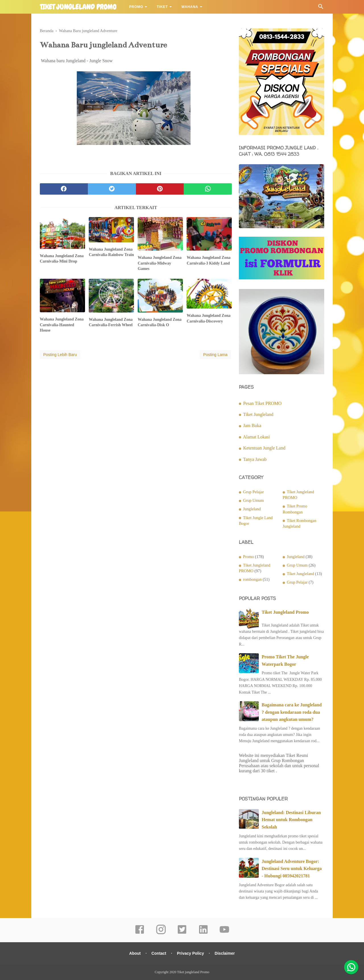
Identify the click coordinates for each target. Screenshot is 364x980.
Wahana (190, 7)
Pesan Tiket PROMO (262, 403)
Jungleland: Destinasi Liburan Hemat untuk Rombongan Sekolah (291, 820)
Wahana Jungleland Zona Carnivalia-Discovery (208, 318)
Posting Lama (215, 355)
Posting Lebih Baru (60, 355)
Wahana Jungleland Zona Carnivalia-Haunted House (62, 325)
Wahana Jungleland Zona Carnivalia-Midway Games (160, 263)
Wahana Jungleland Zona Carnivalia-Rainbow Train (111, 252)
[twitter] (112, 189)
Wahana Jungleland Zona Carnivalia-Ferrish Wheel (111, 322)
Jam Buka (252, 426)
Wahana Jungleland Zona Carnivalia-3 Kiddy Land (208, 260)
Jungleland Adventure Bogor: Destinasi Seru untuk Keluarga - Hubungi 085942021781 (292, 869)
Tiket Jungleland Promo (285, 612)
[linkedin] (203, 933)
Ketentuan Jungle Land (264, 448)
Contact (159, 953)
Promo (136, 7)
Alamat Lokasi (256, 437)
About (135, 953)
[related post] (62, 233)
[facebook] (64, 189)
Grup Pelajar (254, 492)
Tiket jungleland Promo (78, 7)
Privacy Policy (190, 953)
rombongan (253, 579)
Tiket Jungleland (258, 414)
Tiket (162, 7)
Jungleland (252, 509)
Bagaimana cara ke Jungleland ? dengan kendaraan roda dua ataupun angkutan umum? (292, 712)
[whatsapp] (208, 189)
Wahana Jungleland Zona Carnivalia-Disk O (160, 322)
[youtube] (224, 933)
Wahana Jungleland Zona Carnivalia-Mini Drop (62, 259)
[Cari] (321, 8)
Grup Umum (254, 500)
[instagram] (161, 933)
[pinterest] (160, 189)
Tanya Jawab (255, 459)
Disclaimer (225, 953)
